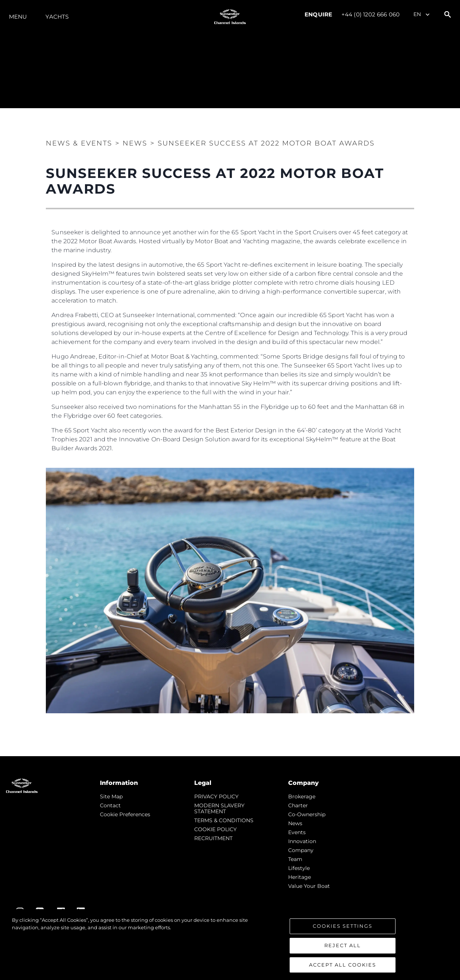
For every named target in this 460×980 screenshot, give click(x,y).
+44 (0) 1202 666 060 (371, 14)
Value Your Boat (309, 886)
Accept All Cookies (343, 969)
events (297, 832)
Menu (18, 17)
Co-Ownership (307, 814)
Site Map (111, 796)
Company (301, 850)
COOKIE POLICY (215, 829)
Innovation (302, 841)
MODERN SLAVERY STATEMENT (219, 808)
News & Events (79, 143)
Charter (298, 805)
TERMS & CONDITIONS (224, 820)
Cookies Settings (343, 930)
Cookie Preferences (125, 814)
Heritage (300, 877)
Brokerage (302, 796)
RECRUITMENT (213, 838)
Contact (110, 805)
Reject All (343, 949)
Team (295, 859)
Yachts (57, 17)
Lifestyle (299, 868)
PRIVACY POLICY (216, 796)
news (295, 823)
